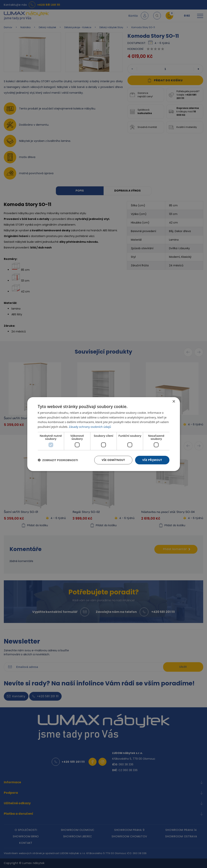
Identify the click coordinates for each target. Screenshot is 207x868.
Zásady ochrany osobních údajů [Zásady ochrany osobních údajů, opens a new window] (90, 427)
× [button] (174, 401)
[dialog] (104, 434)
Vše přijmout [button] (152, 460)
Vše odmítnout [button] (113, 460)
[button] (58, 460)
